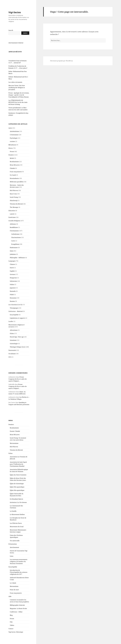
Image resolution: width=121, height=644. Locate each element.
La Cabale (13, 587)
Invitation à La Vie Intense (18, 506)
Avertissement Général (16, 47)
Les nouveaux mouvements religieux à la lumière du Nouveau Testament (19, 566)
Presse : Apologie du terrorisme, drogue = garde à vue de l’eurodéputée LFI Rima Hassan (19, 99)
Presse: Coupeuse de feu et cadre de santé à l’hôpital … (18, 383)
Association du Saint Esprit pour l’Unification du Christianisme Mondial (18, 468)
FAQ (11, 626)
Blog (11, 619)
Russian (12, 305)
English (12, 275)
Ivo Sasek (13, 179)
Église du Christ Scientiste (18, 479)
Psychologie (14, 142)
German (12, 278)
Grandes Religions (14, 225)
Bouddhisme (14, 231)
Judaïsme (13, 258)
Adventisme (14, 334)
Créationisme (14, 139)
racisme (12, 145)
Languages (12, 265)
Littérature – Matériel (16, 315)
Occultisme (12, 358)
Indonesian (13, 285)
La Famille (13, 515)
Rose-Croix (13, 198)
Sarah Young (14, 201)
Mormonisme (14, 447)
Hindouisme (14, 252)
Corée (13, 245)
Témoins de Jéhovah (16, 208)
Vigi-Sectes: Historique (16, 636)
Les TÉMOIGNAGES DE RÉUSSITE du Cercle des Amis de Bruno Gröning (18, 106)
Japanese (13, 292)
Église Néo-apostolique (17, 491)
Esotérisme (12, 221)
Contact (11, 633)
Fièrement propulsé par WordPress (61, 61)
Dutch (12, 272)
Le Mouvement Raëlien (17, 519)
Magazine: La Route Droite (18, 613)
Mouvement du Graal (17, 531)
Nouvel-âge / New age (17, 341)
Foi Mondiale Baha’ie (16, 503)
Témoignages (14, 312)
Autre (10, 132)
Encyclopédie (14, 319)
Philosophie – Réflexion (17, 262)
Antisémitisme (14, 135)
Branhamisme (14, 166)
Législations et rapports (17, 322)
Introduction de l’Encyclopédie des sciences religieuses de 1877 (19, 576)
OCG (10, 361)
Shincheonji (14, 205)
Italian (12, 289)
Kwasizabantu (14, 182)
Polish (12, 299)
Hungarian (13, 282)
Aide (10, 600)
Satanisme (13, 344)
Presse (12, 156)
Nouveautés (12, 354)
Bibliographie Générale (17, 609)
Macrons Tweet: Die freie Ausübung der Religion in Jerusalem (17, 92)
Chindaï (12, 172)
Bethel (12, 162)
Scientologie (14, 348)
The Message (14, 211)
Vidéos (12, 629)
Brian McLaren (15, 169)
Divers (11, 152)
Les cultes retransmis (15, 86)
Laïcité (12, 218)
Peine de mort (14, 594)
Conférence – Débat (16, 616)
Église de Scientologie (17, 488)
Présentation (13, 548)
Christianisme (14, 235)
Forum (12, 623)
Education (12, 215)
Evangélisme (15, 248)
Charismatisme (16, 241)
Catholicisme (15, 238)
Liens (12, 560)
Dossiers (11, 159)
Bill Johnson (12, 149)
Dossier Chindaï (15, 435)
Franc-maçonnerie (16, 176)
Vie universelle (15, 545)
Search (11, 34)
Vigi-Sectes (15, 16)
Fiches (12, 338)
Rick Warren (14, 194)
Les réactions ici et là (15, 309)
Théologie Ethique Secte (18, 351)
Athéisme (13, 228)
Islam (12, 255)
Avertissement (14, 551)
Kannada (13, 295)
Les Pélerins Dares (16, 527)
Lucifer (11, 325)
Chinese (12, 268)
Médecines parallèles (17, 186)
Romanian (13, 302)
